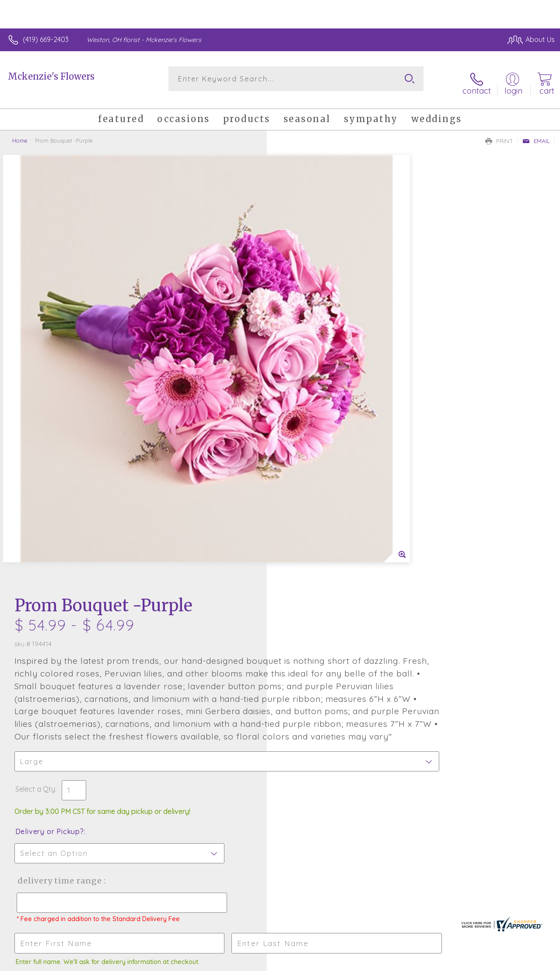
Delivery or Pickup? (315, 445)
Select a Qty (301, 403)
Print (499, 134)
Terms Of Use (355, 962)
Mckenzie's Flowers (51, 76)
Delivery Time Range (324, 494)
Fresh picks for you (280, 700)
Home (20, 133)
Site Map (523, 962)
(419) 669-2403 (46, 39)
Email (536, 134)
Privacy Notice (407, 962)
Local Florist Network (469, 962)
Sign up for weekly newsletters (280, 748)
